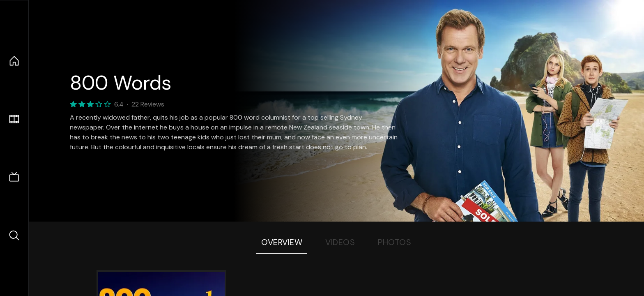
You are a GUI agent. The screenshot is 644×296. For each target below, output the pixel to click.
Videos (340, 242)
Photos (394, 242)
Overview (282, 242)
